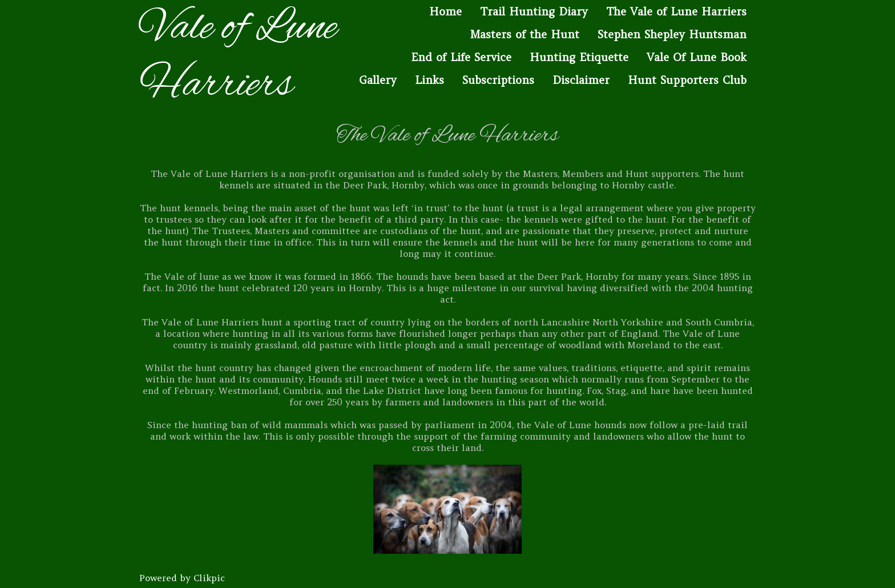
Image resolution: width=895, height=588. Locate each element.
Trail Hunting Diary (534, 11)
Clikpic (209, 578)
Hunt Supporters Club (687, 80)
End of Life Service (461, 57)
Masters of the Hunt (525, 34)
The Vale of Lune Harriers (676, 11)
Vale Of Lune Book (697, 57)
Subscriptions (498, 80)
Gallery (378, 80)
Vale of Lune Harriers (238, 57)
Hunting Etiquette (579, 57)
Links (430, 80)
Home (446, 11)
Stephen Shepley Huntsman (672, 34)
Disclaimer (581, 80)
